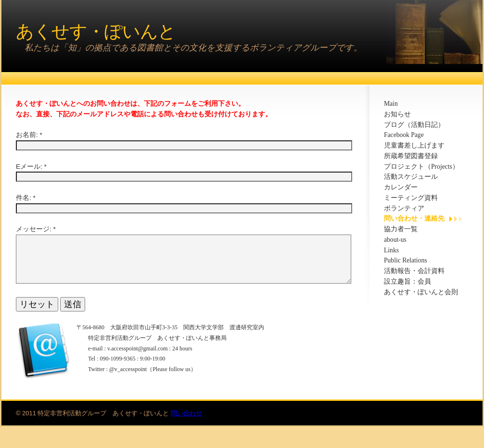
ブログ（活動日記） (414, 125)
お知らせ (397, 114)
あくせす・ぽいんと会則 (421, 292)
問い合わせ (186, 425)
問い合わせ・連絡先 (414, 218)
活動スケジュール (411, 177)
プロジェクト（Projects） (421, 167)
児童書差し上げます (414, 145)
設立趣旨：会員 (408, 281)
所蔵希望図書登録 (411, 156)
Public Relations (406, 260)
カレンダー (401, 187)
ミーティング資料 (411, 198)
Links (391, 250)
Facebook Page (404, 135)
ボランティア (404, 208)
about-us (395, 240)
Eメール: (29, 167)
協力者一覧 (401, 229)
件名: (24, 198)
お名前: (27, 135)
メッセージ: (34, 229)
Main (391, 104)
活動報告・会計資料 (414, 271)
